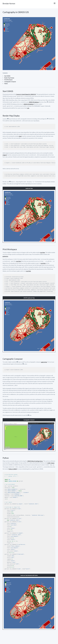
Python (6, 84)
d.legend (5, 155)
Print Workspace (9, 80)
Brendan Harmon (11, 4)
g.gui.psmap (44, 361)
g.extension (6, 256)
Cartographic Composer (11, 82)
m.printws (43, 252)
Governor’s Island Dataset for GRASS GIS (27, 95)
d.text (20, 136)
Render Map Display (10, 78)
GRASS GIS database (34, 103)
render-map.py (6, 462)
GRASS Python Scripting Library (35, 459)
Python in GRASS (36, 466)
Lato (28, 108)
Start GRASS (8, 76)
